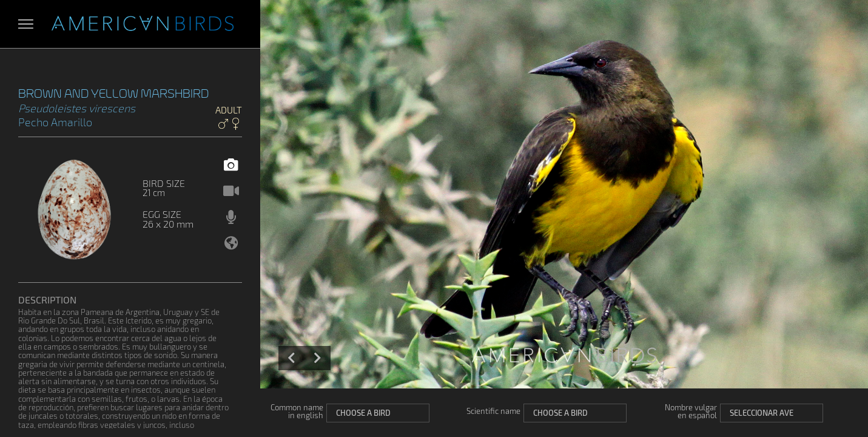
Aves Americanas (143, 24)
